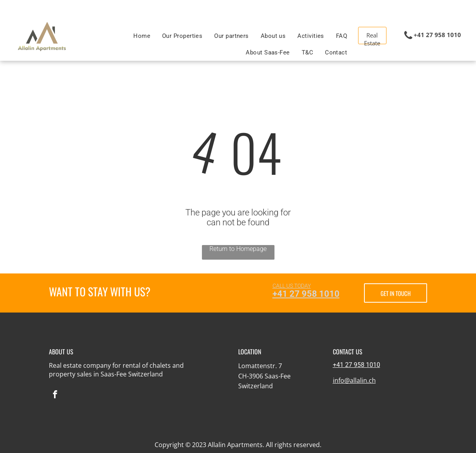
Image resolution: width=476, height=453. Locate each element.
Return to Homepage (238, 249)
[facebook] (55, 395)
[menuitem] (142, 36)
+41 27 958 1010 (306, 294)
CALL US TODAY (292, 286)
